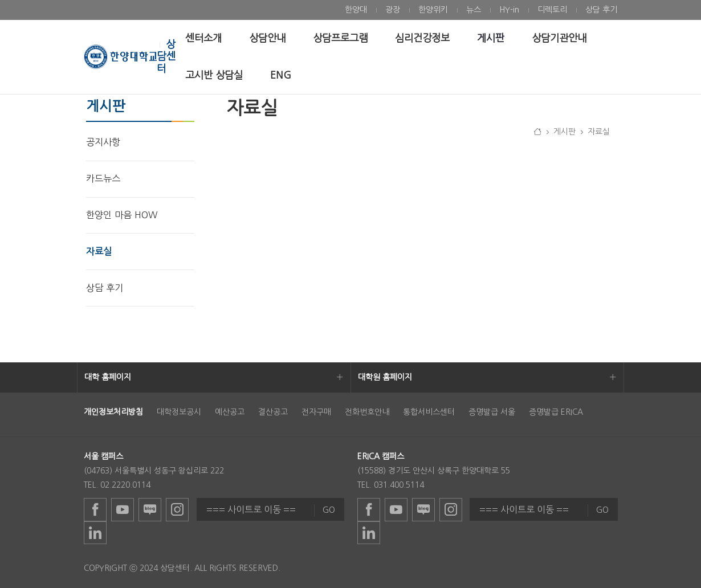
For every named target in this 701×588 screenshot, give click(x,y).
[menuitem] (356, 10)
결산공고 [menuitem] (273, 412)
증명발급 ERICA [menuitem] (556, 412)
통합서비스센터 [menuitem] (429, 412)
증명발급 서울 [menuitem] (492, 412)
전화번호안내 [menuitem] (367, 412)
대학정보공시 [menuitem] (179, 412)
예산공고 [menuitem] (230, 412)
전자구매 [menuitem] (316, 412)
